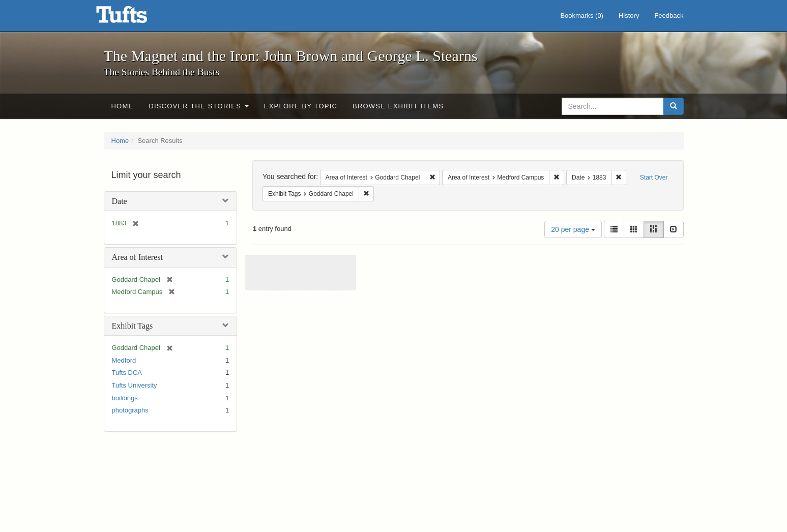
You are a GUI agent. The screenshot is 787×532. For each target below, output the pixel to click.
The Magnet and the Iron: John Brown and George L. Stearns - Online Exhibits (134, 18)
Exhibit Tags (133, 326)
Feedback (669, 16)
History (629, 16)
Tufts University (135, 385)
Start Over (654, 178)
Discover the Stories (199, 106)
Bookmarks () (582, 16)
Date (120, 201)
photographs (130, 410)
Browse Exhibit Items (398, 106)
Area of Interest (137, 257)
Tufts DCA (127, 373)
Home (123, 106)
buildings (125, 398)
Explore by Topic (301, 106)
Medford (124, 360)
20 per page (573, 229)
